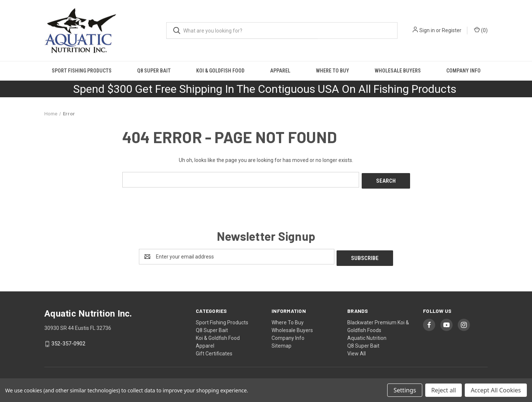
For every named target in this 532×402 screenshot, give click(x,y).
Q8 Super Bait (154, 71)
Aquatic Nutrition (367, 335)
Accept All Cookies (496, 390)
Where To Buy (332, 71)
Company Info (463, 71)
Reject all (444, 390)
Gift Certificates (214, 351)
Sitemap (282, 343)
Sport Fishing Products (82, 71)
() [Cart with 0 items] (481, 30)
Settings (405, 390)
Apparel (280, 71)
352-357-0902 (68, 341)
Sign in (427, 30)
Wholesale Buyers (398, 71)
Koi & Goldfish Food (220, 71)
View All (357, 351)
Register (452, 30)
